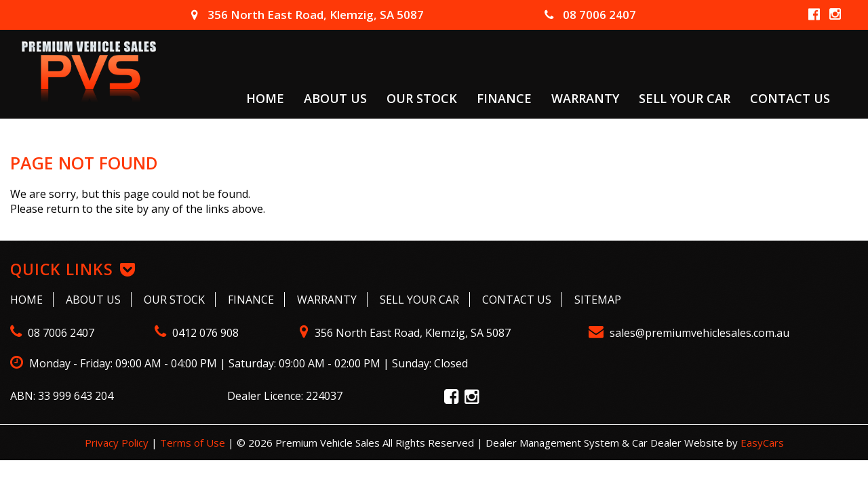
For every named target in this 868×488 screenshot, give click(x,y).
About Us (335, 98)
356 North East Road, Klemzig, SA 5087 (308, 15)
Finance (504, 98)
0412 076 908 (197, 333)
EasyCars (762, 443)
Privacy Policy (118, 443)
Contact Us (790, 98)
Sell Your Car (685, 98)
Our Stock (422, 98)
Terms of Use (194, 443)
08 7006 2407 (590, 15)
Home (265, 98)
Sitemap (598, 300)
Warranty (585, 98)
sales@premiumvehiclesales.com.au (689, 333)
